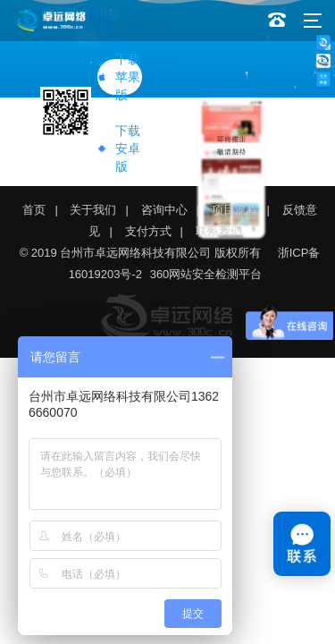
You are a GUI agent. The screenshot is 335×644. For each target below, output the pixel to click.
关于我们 (93, 210)
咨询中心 (164, 210)
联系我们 (219, 231)
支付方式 (148, 231)
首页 (34, 210)
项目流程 (235, 210)
